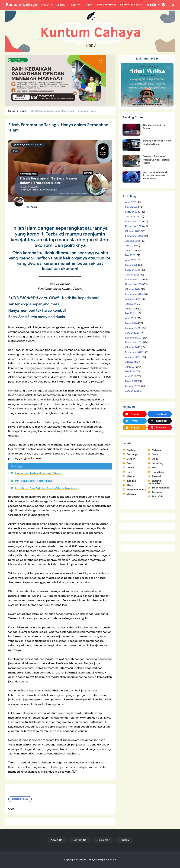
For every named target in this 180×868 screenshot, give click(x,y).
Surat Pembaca (161, 488)
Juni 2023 (130, 367)
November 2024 (134, 284)
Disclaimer (103, 840)
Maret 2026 (131, 207)
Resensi (156, 476)
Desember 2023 (134, 338)
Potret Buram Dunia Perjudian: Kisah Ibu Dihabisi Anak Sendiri (46, 488)
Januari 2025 (132, 275)
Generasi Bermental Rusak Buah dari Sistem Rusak (156, 160)
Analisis (131, 450)
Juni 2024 (130, 309)
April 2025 (131, 260)
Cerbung (132, 454)
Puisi (155, 468)
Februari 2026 (133, 212)
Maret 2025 (131, 265)
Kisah (130, 485)
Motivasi (132, 494)
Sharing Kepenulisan (155, 482)
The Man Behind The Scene (154, 127)
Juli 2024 (130, 304)
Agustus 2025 (133, 241)
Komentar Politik (136, 490)
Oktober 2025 (133, 231)
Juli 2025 (130, 246)
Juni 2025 (130, 251)
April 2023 (131, 376)
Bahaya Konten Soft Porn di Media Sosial (157, 142)
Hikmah (131, 476)
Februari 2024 (133, 328)
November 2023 (134, 342)
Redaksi (125, 840)
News (155, 454)
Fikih (129, 472)
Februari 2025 (133, 270)
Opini (15, 151)
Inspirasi (132, 481)
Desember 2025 (134, 222)
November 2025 (134, 226)
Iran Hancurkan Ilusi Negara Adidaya (34, 481)
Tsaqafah (157, 496)
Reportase (158, 472)
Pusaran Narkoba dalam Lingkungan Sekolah (38, 473)
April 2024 (131, 318)
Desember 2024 (134, 280)
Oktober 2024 (133, 289)
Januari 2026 (132, 217)
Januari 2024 (132, 333)
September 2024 (134, 294)
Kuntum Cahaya (86, 860)
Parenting (157, 463)
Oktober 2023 (133, 347)
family (130, 468)
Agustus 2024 (133, 299)
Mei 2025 (130, 255)
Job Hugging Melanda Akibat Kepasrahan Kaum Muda (155, 175)
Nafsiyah (157, 450)
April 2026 (131, 202)
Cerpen (131, 459)
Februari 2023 (133, 386)
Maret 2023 (131, 381)
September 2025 (134, 236)
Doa (129, 463)
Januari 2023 (132, 391)
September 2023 (134, 352)
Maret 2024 (131, 323)
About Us (56, 840)
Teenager (157, 492)
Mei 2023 (130, 372)
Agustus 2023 (133, 357)
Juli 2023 (130, 362)
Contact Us (79, 840)
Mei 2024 (130, 313)
